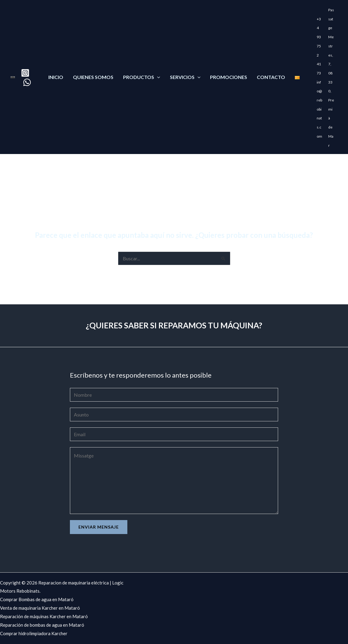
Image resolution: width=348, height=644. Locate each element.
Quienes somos (93, 77)
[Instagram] (25, 73)
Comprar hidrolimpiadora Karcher (34, 633)
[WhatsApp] (27, 82)
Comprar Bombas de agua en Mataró (37, 599)
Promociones (229, 77)
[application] (157, 77)
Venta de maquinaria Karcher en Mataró (40, 608)
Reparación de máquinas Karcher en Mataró (44, 616)
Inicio (56, 77)
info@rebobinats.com (319, 109)
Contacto (271, 77)
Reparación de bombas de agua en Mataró (42, 625)
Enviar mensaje (99, 527)
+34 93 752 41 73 (319, 46)
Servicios (185, 77)
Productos (142, 77)
